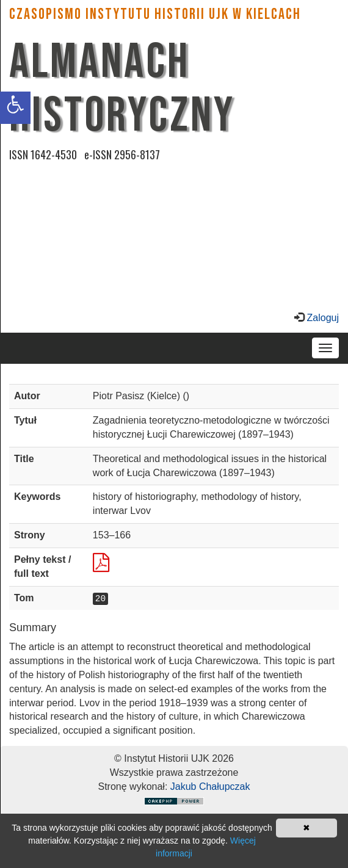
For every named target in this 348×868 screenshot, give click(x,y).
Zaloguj (321, 318)
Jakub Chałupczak (210, 787)
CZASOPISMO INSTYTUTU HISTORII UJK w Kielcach (155, 14)
